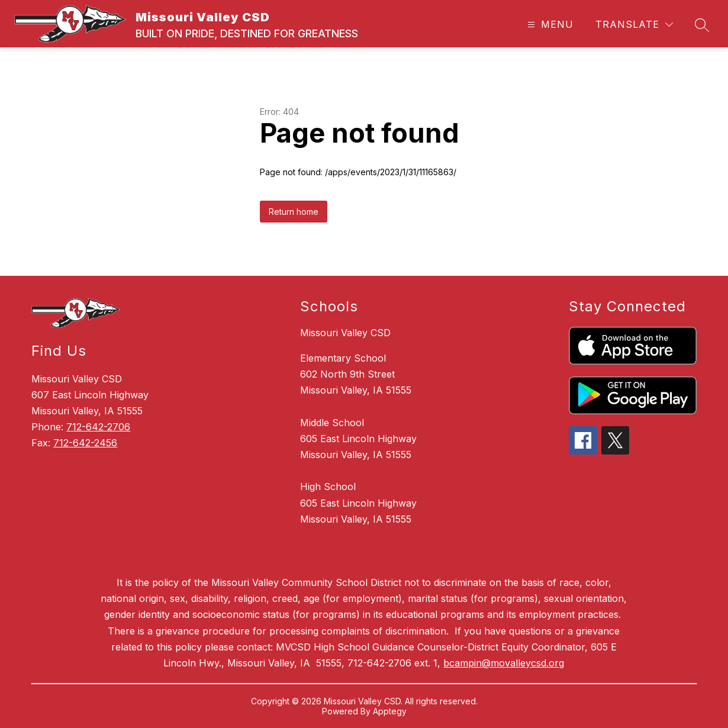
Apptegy (390, 711)
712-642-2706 (98, 427)
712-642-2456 (85, 443)
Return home (294, 212)
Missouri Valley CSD (345, 333)
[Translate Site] (634, 25)
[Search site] (702, 25)
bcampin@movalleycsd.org (504, 663)
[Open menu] (549, 25)
